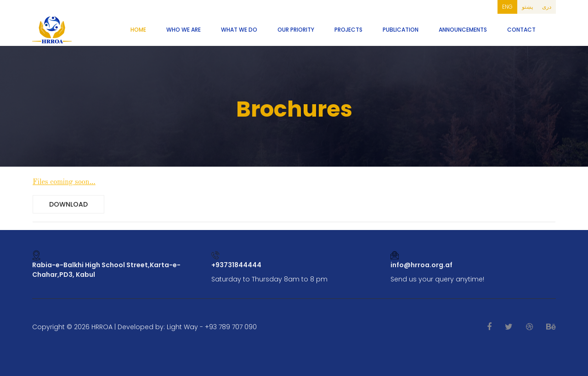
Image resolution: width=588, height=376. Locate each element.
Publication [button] (401, 30)
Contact (521, 30)
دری (547, 7)
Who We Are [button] (184, 30)
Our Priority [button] (296, 30)
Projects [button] (348, 30)
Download (68, 204)
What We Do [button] (239, 30)
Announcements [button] (463, 30)
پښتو (527, 7)
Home (138, 30)
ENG (507, 7)
